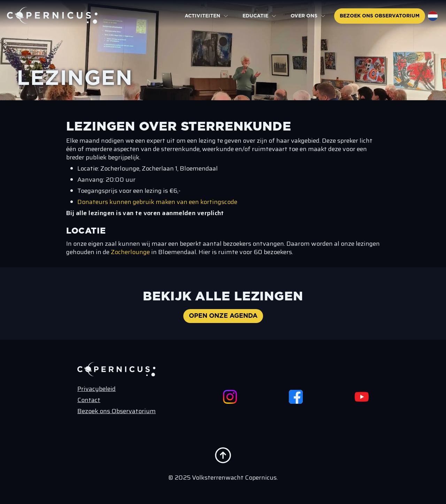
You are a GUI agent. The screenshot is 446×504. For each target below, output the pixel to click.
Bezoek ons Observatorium (117, 411)
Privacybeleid (97, 389)
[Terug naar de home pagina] (52, 15)
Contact (89, 400)
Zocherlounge (131, 252)
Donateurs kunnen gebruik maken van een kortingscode (157, 202)
